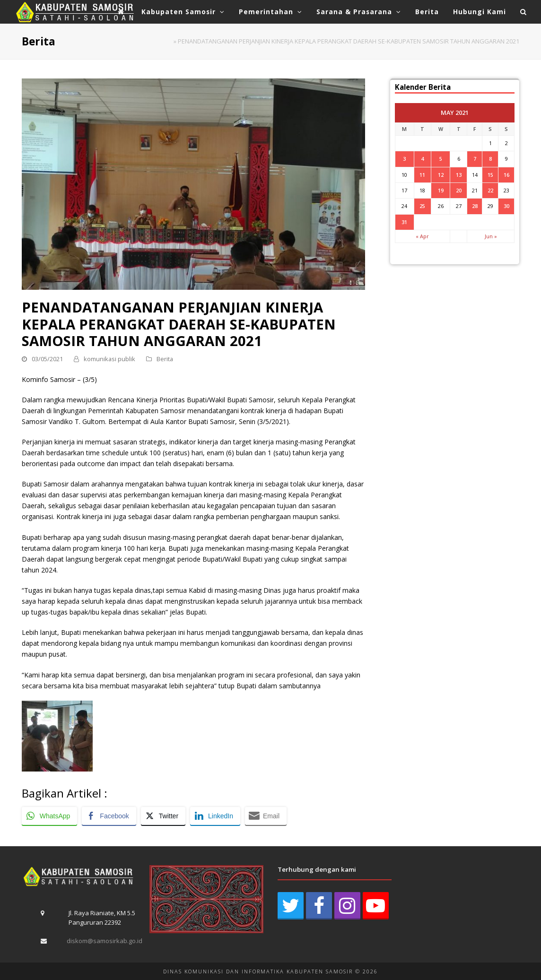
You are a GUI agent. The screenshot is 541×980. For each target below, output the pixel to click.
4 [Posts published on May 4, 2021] (422, 159)
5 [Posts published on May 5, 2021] (441, 159)
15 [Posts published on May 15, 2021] (490, 175)
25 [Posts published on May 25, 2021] (422, 206)
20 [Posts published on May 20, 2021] (459, 190)
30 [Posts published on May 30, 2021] (506, 206)
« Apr (422, 236)
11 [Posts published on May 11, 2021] (422, 175)
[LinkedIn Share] (215, 816)
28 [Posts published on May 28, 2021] (475, 206)
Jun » (491, 236)
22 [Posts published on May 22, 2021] (490, 190)
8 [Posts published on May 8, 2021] (490, 159)
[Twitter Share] (163, 816)
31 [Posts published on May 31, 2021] (404, 222)
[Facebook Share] (109, 816)
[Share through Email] (266, 816)
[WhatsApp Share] (50, 816)
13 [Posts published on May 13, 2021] (459, 175)
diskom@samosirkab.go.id (105, 941)
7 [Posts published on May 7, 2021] (475, 159)
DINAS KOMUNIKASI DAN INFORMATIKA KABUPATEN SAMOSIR (258, 971)
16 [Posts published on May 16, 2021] (506, 175)
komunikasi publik (109, 359)
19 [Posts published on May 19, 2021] (441, 190)
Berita (165, 359)
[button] (524, 12)
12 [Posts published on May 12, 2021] (441, 175)
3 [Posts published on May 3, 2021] (404, 159)
